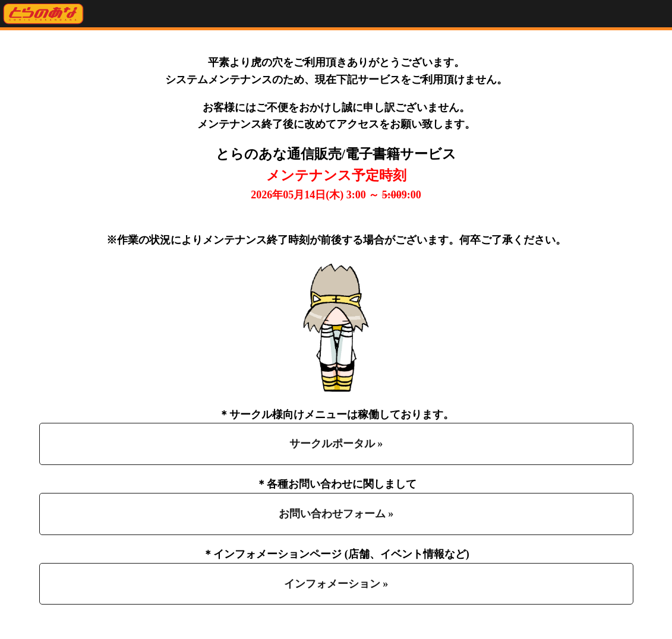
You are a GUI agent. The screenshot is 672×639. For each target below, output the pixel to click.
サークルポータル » (336, 444)
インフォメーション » (336, 584)
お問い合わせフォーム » (336, 514)
